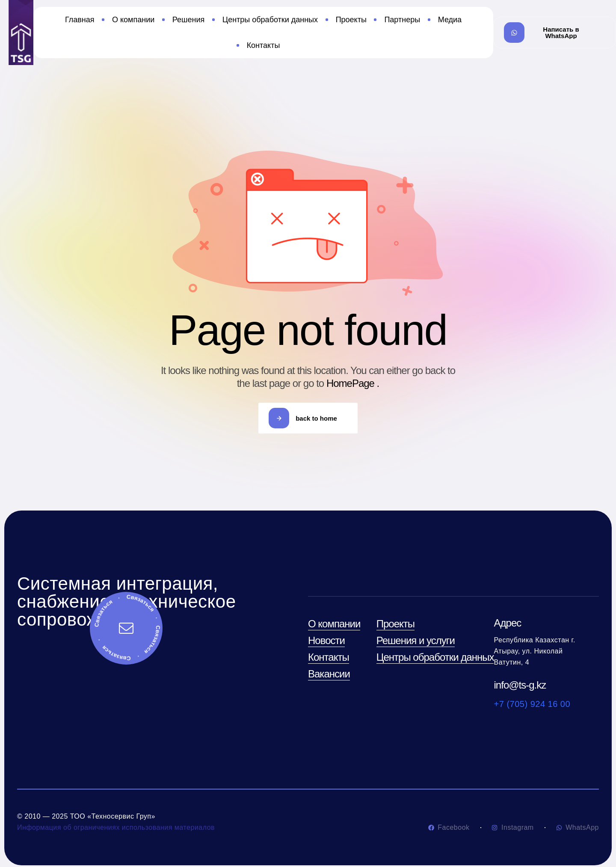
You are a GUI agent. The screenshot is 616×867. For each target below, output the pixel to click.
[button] (555, 33)
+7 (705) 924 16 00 (532, 704)
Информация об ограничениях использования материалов (116, 827)
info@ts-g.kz (520, 685)
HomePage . (353, 383)
